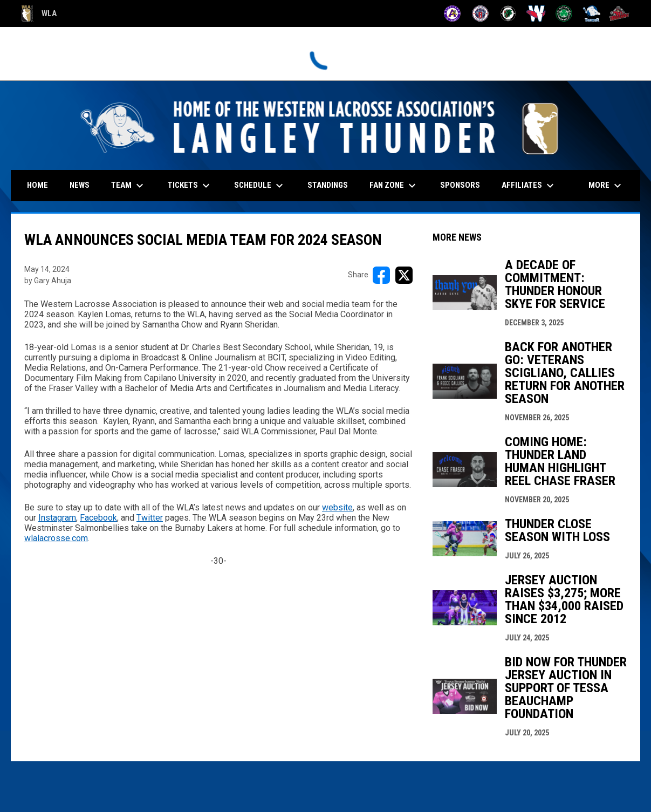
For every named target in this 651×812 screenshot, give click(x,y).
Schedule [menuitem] (260, 186)
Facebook (98, 518)
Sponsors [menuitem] (460, 185)
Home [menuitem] (37, 185)
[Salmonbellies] (536, 13)
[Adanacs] (452, 13)
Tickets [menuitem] (190, 186)
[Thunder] (592, 13)
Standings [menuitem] (328, 185)
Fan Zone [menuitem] (394, 186)
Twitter (150, 518)
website (337, 507)
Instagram (57, 518)
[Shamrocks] (564, 13)
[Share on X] (404, 275)
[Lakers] (508, 13)
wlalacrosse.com (56, 538)
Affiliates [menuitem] (529, 186)
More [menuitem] (606, 186)
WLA (39, 13)
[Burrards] (480, 13)
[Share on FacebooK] (381, 275)
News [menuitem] (80, 185)
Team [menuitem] (129, 186)
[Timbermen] (619, 13)
